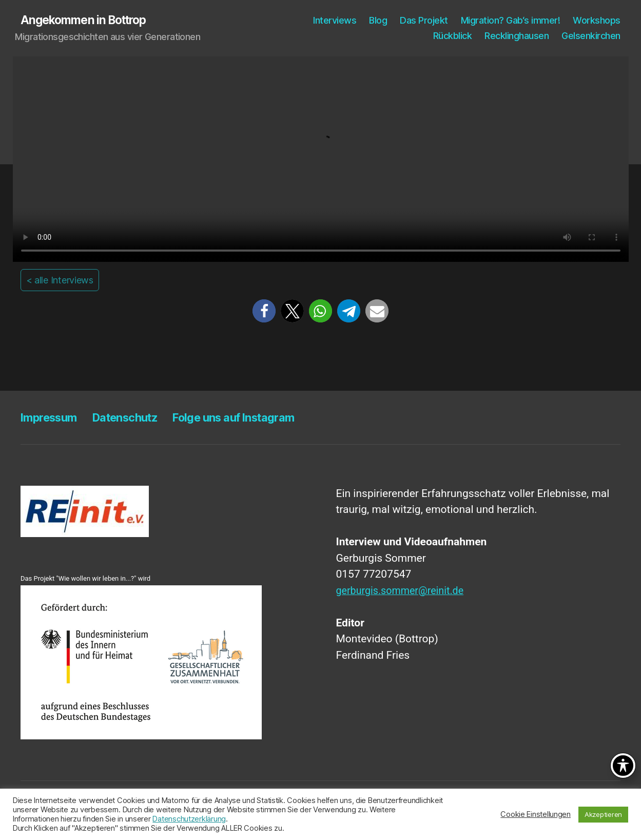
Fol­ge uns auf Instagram (257, 418)
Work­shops (597, 21)
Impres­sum (52, 418)
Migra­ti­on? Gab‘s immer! (511, 21)
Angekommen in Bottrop (88, 21)
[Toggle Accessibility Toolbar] (623, 766)
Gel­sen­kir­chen (591, 36)
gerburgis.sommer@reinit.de (404, 591)
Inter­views (335, 21)
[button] (264, 312)
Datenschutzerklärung (189, 819)
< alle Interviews (60, 281)
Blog (378, 21)
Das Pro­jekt (424, 21)
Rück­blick (453, 36)
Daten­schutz (137, 418)
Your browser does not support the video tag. (321, 160)
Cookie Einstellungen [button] (536, 814)
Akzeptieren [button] (603, 814)
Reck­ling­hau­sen (517, 36)
